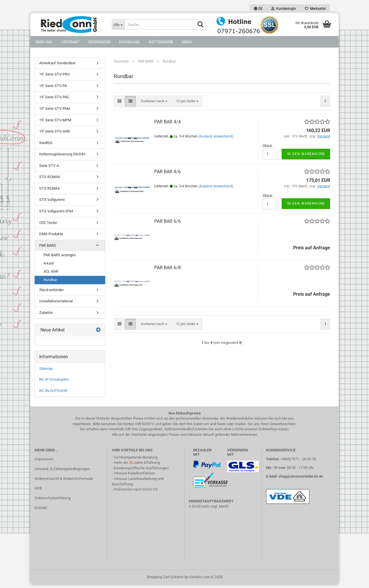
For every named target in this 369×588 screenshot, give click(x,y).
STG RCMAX (49, 192)
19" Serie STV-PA (53, 89)
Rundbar (50, 283)
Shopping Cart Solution (165, 580)
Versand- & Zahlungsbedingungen (62, 472)
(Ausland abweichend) (216, 140)
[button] (258, 9)
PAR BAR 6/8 (167, 271)
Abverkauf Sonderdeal (57, 66)
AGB (38, 492)
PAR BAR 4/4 (167, 125)
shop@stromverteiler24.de (301, 479)
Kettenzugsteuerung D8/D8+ (62, 158)
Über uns (44, 42)
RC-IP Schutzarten (54, 383)
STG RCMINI (50, 180)
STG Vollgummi (52, 203)
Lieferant (70, 42)
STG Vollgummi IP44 (56, 214)
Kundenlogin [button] (284, 9)
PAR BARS (48, 249)
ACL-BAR (51, 275)
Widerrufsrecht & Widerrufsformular (64, 482)
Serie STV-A (49, 169)
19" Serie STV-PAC (54, 100)
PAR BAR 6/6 (167, 225)
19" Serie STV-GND (55, 134)
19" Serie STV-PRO (54, 78)
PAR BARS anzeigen (60, 258)
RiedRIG (46, 146)
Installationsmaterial (56, 304)
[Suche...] (118, 24)
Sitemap (46, 372)
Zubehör (46, 316)
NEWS (187, 42)
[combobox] (154, 104)
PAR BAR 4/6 (167, 175)
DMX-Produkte (51, 237)
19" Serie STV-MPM (55, 123)
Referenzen (99, 42)
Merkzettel (315, 9)
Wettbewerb (161, 42)
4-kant (49, 266)
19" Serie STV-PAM (55, 112)
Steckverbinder (51, 293)
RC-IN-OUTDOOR (53, 394)
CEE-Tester (48, 226)
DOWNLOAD (129, 42)
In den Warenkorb (306, 157)
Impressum (44, 462)
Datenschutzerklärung (53, 501)
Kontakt (41, 511)
